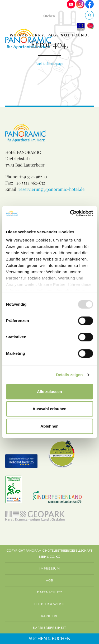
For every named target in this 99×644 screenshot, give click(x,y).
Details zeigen (69, 375)
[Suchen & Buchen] (89, 15)
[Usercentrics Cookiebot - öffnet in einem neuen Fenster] (70, 213)
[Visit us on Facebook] (89, 7)
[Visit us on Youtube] (71, 7)
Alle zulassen (49, 392)
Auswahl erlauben (49, 409)
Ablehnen (49, 426)
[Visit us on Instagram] (80, 7)
